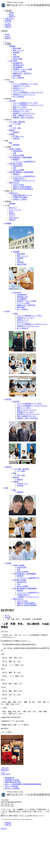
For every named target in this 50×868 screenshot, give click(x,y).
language (8, 11)
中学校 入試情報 (15, 149)
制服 (10, 126)
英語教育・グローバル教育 (22, 69)
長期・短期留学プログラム (22, 115)
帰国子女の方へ (14, 183)
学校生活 (8, 467)
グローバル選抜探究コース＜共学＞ (26, 84)
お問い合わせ (14, 218)
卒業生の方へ (10, 19)
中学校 (11, 82)
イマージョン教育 (19, 71)
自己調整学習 (18, 63)
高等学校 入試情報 (15, 164)
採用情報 (8, 21)
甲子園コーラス (18, 136)
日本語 (11, 13)
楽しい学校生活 (18, 78)
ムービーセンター (15, 210)
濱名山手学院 (18, 59)
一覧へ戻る (5, 768)
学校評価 (16, 57)
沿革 (14, 55)
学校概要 (12, 46)
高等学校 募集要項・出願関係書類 (21, 172)
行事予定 (8, 27)
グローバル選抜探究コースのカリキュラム (28, 92)
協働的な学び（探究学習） (22, 73)
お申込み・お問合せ (20, 199)
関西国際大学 (10, 778)
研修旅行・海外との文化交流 (23, 118)
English (11, 15)
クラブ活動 (17, 124)
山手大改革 (13, 61)
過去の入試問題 (18, 155)
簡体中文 (12, 17)
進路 (10, 143)
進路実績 (16, 145)
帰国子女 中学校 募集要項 (22, 187)
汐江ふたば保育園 (11, 786)
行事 (14, 153)
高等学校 (12, 101)
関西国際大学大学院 (12, 780)
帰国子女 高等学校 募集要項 (23, 189)
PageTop (4, 828)
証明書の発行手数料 (20, 197)
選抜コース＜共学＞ (20, 107)
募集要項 (16, 160)
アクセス (8, 23)
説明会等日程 (18, 151)
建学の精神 (17, 48)
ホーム (7, 42)
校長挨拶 (16, 53)
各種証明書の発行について (22, 195)
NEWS (11, 212)
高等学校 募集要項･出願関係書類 (25, 588)
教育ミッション (18, 50)
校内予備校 (17, 76)
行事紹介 (12, 134)
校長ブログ (13, 208)
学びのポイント (18, 90)
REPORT (12, 214)
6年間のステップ (19, 88)
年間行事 (16, 139)
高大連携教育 (18, 67)
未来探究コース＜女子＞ (22, 86)
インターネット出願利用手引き (24, 162)
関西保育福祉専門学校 (13, 782)
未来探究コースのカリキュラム (24, 94)
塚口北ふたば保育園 (12, 788)
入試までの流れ (18, 185)
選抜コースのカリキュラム (22, 109)
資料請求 (8, 25)
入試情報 (8, 563)
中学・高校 (17, 128)
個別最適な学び (18, 65)
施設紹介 (12, 130)
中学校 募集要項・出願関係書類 (20, 157)
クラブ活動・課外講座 (17, 122)
